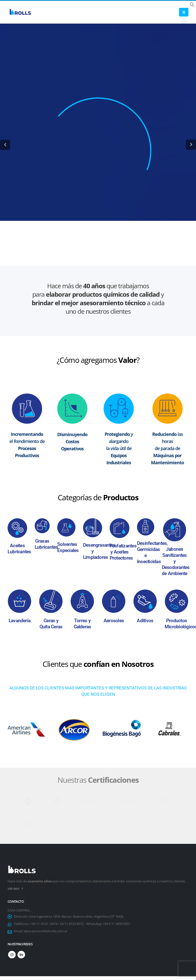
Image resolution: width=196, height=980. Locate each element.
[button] (192, 4)
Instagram (12, 955)
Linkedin (21, 955)
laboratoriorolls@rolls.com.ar (45, 931)
